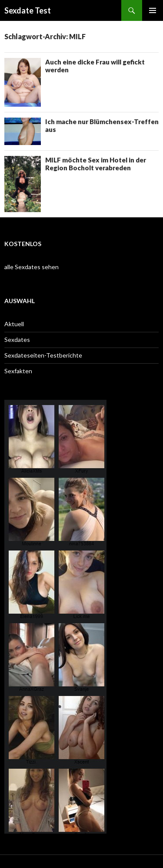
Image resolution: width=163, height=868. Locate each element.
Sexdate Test (28, 10)
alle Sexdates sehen (32, 267)
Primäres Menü (153, 10)
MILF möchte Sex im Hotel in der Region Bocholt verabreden (96, 164)
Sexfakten (18, 371)
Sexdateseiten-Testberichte (43, 355)
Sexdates (17, 339)
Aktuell (14, 324)
